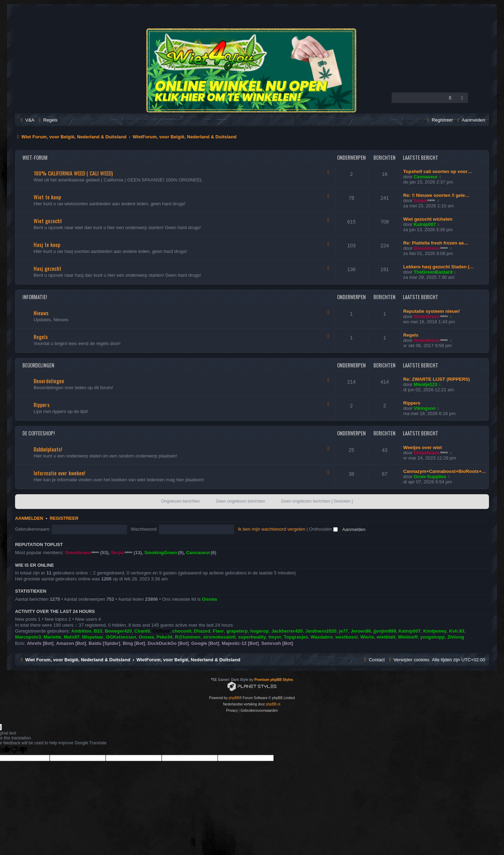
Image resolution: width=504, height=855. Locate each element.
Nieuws (41, 313)
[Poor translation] (19, 750)
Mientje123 (425, 384)
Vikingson (425, 408)
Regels (41, 337)
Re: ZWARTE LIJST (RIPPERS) (437, 379)
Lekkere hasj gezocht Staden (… (439, 267)
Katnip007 (425, 224)
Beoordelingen (38, 365)
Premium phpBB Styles (274, 680)
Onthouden (323, 529)
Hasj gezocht (47, 268)
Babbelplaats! (48, 449)
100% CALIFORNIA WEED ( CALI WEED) (73, 173)
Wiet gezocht (48, 221)
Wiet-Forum (35, 157)
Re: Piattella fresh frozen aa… (436, 243)
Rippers (42, 405)
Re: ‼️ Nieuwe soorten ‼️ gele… (436, 195)
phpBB (234, 698)
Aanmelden (29, 518)
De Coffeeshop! (38, 433)
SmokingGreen (161, 553)
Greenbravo (427, 248)
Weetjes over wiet (422, 447)
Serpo (420, 201)
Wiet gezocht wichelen (428, 219)
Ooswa (209, 599)
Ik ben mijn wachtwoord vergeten (272, 529)
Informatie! (35, 297)
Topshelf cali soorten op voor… (438, 171)
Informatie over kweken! (59, 473)
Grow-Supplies (430, 477)
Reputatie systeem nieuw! (432, 311)
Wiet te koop (47, 197)
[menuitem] (27, 120)
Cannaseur (426, 177)
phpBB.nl (273, 704)
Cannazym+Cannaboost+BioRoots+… (445, 471)
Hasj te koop (47, 244)
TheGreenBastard (433, 272)
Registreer (64, 518)
